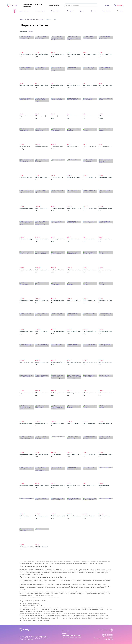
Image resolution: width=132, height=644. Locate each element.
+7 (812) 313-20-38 (54, 5)
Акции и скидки (40, 11)
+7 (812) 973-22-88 (107, 636)
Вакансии (64, 633)
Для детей (70, 11)
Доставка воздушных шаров (35, 19)
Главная (22, 19)
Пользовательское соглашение (71, 635)
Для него (93, 11)
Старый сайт (65, 631)
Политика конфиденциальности (72, 638)
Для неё (82, 11)
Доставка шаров (24, 11)
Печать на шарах (56, 11)
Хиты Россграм (107, 11)
